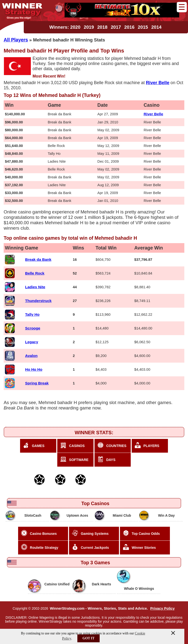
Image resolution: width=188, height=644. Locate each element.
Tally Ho (32, 314)
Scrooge (33, 328)
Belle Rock (35, 273)
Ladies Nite (35, 287)
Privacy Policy (163, 608)
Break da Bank (38, 259)
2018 (102, 27)
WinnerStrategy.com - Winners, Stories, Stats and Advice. (99, 608)
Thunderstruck (38, 301)
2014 (156, 27)
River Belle (153, 114)
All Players (16, 40)
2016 (129, 27)
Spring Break (37, 383)
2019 (89, 27)
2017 (116, 27)
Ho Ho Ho (34, 369)
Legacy (32, 342)
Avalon (31, 356)
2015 (143, 27)
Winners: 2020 (65, 27)
